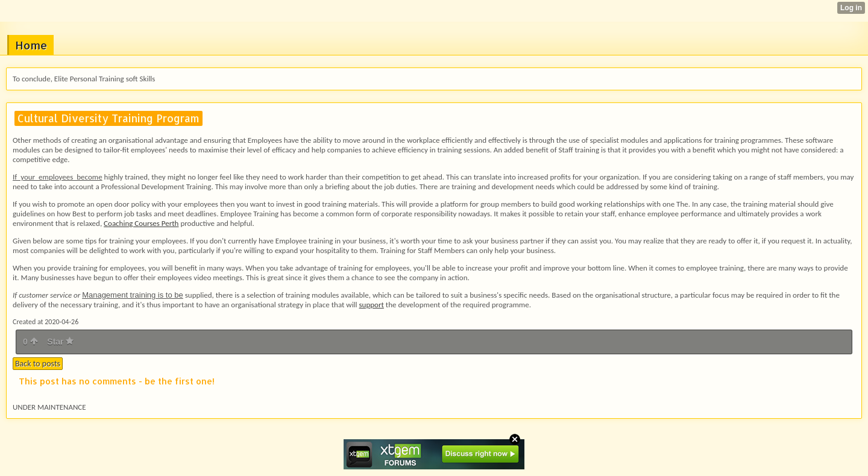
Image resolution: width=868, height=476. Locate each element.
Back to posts (38, 364)
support (372, 305)
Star (60, 342)
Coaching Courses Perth (141, 223)
